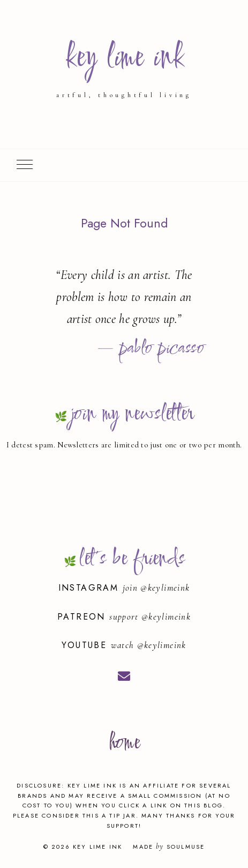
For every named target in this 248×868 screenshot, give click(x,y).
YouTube (86, 645)
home (124, 743)
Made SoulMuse (169, 847)
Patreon (83, 617)
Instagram (91, 588)
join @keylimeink (156, 588)
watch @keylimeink (149, 645)
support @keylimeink (150, 617)
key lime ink (124, 58)
